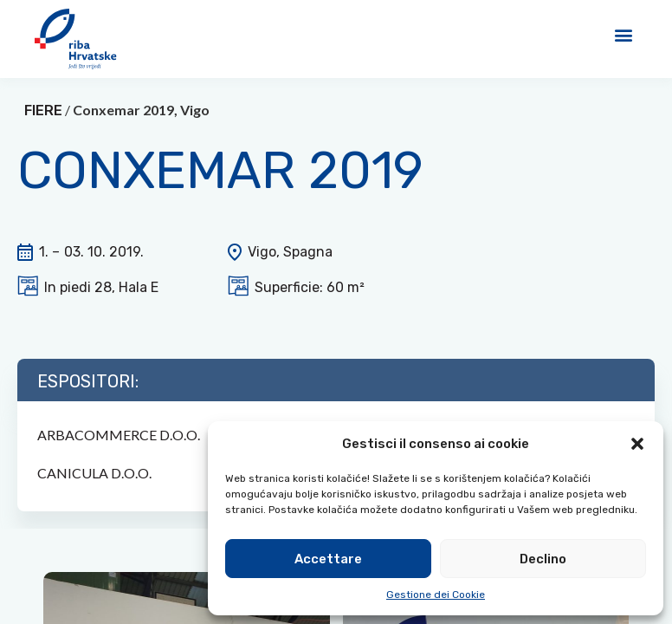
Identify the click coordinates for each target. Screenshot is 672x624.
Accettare (328, 559)
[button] (637, 444)
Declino (543, 559)
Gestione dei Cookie (436, 595)
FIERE (43, 131)
